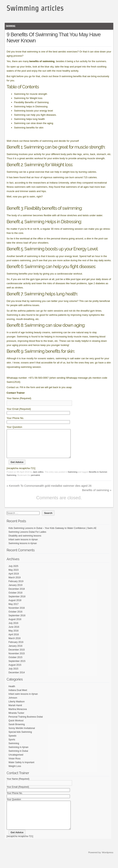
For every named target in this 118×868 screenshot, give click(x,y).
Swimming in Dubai (18, 757)
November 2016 (17, 614)
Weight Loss (15, 772)
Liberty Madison (17, 707)
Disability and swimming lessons (25, 541)
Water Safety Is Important (21, 768)
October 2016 (15, 617)
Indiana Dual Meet (18, 696)
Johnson (13, 703)
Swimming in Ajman (19, 753)
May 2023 (14, 576)
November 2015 (17, 659)
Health (12, 692)
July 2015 (13, 674)
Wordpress (108, 864)
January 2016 (15, 652)
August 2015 (15, 671)
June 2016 (14, 633)
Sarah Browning (17, 730)
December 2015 (17, 655)
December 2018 (17, 595)
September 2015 (17, 667)
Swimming (11, 26)
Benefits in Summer (98, 478)
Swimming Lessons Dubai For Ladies (27, 538)
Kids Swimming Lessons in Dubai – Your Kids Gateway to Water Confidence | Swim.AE (53, 534)
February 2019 (16, 587)
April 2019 (14, 579)
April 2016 (14, 640)
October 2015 (15, 663)
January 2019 (15, 591)
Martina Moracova (18, 715)
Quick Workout (16, 726)
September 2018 (17, 602)
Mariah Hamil (15, 711)
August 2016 (15, 625)
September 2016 (17, 621)
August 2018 (15, 606)
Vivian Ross (15, 764)
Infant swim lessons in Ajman (23, 545)
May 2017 (14, 610)
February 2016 (16, 648)
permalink (36, 481)
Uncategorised (16, 760)
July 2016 (13, 629)
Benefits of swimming (97, 496)
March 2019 (15, 583)
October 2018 (15, 598)
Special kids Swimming (20, 738)
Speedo (12, 741)
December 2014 (17, 678)
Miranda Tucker (16, 719)
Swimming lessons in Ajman (23, 549)
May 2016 (14, 636)
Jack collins (38, 478)
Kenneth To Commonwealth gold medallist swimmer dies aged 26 (49, 491)
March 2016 (15, 644)
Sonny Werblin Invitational (22, 734)
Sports (12, 745)
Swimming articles (35, 8)
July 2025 (13, 572)
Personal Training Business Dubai (26, 722)
